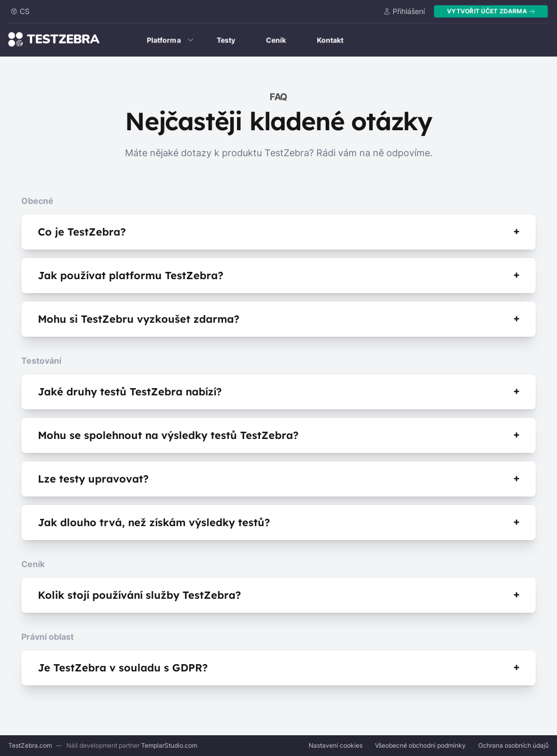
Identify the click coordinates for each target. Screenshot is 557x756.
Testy (226, 40)
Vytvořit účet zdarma (491, 11)
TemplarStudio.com (169, 745)
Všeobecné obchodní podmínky (420, 745)
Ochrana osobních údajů (513, 745)
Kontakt (330, 40)
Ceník (276, 40)
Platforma (170, 40)
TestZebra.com (30, 745)
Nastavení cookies (336, 745)
